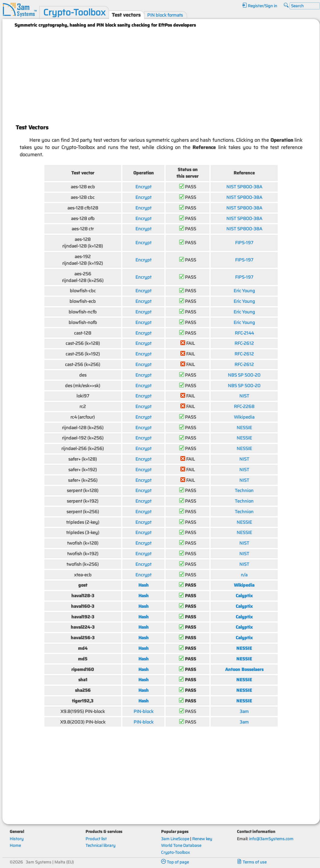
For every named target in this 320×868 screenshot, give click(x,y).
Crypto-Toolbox (74, 12)
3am (244, 711)
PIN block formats (165, 15)
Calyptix (244, 596)
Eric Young (244, 291)
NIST (244, 396)
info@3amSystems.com (271, 839)
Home (15, 845)
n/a (244, 575)
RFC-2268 (244, 406)
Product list (96, 839)
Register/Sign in (260, 6)
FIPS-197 (244, 243)
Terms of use (252, 862)
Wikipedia (244, 417)
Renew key (202, 839)
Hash (144, 585)
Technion (244, 490)
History (17, 839)
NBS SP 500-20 (244, 375)
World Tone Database (181, 845)
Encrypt (143, 187)
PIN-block (144, 711)
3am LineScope (175, 839)
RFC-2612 (244, 343)
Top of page (175, 862)
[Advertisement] (161, 73)
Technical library (100, 845)
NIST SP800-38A (244, 187)
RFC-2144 (244, 333)
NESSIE (244, 428)
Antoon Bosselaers (244, 669)
